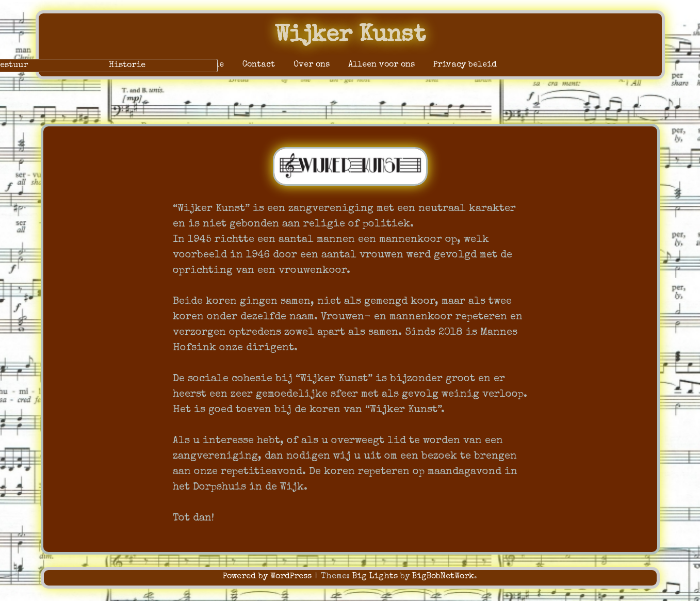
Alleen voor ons (381, 65)
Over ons (312, 65)
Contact (259, 65)
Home (214, 65)
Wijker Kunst (350, 36)
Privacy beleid (465, 65)
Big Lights (375, 577)
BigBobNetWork (443, 577)
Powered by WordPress (268, 577)
